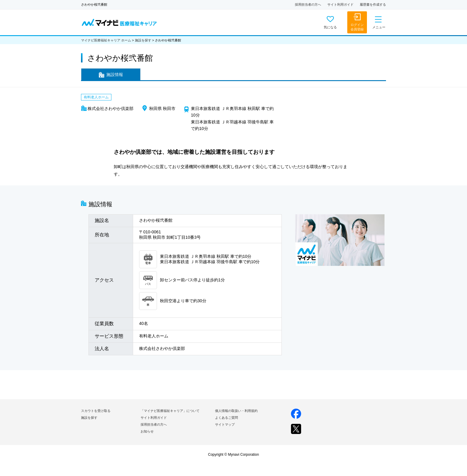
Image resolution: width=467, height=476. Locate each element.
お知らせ (147, 431)
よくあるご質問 (227, 418)
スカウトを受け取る (96, 411)
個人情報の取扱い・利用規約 (236, 411)
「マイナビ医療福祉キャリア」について (170, 411)
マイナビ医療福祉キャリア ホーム (106, 40)
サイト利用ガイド (340, 4)
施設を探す (143, 40)
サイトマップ (225, 424)
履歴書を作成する (373, 4)
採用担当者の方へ (308, 4)
